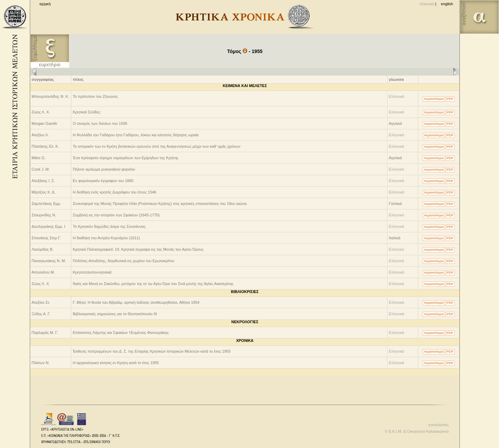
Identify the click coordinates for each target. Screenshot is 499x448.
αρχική (45, 4)
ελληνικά (427, 4)
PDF (450, 99)
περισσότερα (434, 99)
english (447, 4)
